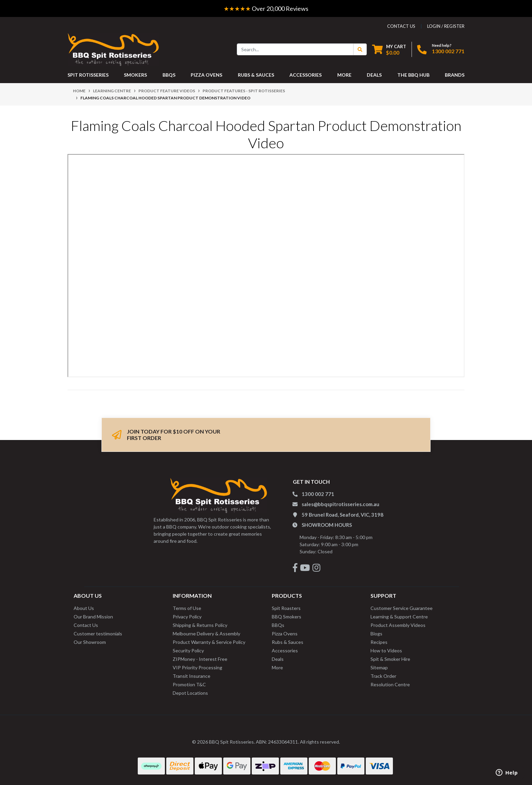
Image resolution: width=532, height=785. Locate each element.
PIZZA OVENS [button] (206, 75)
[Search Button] (360, 49)
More (277, 667)
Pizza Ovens (285, 634)
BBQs (278, 625)
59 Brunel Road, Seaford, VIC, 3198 (343, 515)
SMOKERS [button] (135, 75)
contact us (401, 26)
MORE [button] (344, 75)
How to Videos (386, 650)
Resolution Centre (390, 684)
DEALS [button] (374, 75)
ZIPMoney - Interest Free (200, 659)
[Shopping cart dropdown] (389, 49)
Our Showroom (90, 642)
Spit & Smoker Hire (390, 659)
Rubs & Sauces (288, 642)
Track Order (383, 676)
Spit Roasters (286, 608)
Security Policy (188, 650)
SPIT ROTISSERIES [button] (88, 75)
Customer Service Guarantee (402, 608)
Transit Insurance (192, 676)
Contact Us (86, 625)
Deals (278, 659)
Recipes (379, 642)
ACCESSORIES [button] (306, 75)
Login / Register (446, 26)
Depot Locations (190, 693)
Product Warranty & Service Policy (209, 642)
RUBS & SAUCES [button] (256, 75)
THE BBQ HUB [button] (413, 75)
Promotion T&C (189, 684)
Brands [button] (455, 75)
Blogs (376, 634)
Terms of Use (187, 608)
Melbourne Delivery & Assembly (206, 634)
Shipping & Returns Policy (200, 625)
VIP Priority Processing (197, 667)
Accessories (285, 650)
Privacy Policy (187, 617)
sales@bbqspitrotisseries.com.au (340, 504)
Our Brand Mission (93, 617)
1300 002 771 (448, 51)
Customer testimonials (98, 634)
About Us (84, 608)
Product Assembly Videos (398, 625)
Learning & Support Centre (399, 617)
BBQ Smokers (287, 617)
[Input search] (295, 49)
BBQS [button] (169, 75)
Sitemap (379, 667)
